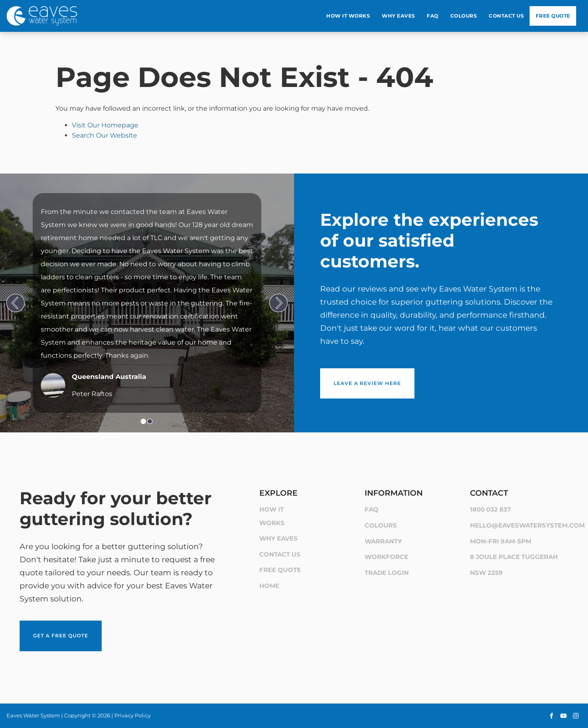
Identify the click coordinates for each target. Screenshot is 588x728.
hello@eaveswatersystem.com (527, 525)
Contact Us (506, 16)
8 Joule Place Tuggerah (514, 557)
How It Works (348, 16)
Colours (464, 16)
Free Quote (553, 16)
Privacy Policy (133, 715)
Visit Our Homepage (105, 125)
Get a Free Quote (47, 625)
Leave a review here (354, 373)
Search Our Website (105, 135)
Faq (433, 16)
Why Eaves (399, 16)
